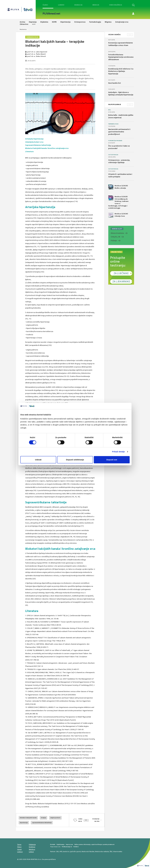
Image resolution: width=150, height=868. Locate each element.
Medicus (96, 5)
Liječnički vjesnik (75, 852)
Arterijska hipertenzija (34, 139)
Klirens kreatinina (117, 233)
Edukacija (78, 5)
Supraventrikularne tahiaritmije (38, 145)
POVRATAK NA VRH (96, 820)
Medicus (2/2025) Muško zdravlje (118, 187)
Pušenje (114, 241)
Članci (45, 5)
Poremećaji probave (115, 141)
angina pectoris (55, 818)
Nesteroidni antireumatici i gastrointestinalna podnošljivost (119, 132)
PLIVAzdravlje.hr (67, 847)
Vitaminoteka (118, 852)
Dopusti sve (112, 460)
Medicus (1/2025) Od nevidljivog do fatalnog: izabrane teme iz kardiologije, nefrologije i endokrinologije (118, 202)
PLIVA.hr (76, 847)
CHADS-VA (115, 237)
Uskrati (38, 460)
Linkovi (31, 852)
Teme (19, 844)
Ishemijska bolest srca (34, 142)
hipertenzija (24, 823)
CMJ (57, 852)
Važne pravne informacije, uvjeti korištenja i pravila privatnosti (94, 844)
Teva (52, 847)
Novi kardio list (115, 83)
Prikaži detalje (118, 452)
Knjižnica (32, 847)
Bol (110, 110)
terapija (43, 818)
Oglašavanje (60, 844)
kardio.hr (66, 852)
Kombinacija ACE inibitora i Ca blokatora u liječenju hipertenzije (121, 71)
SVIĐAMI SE (84, 820)
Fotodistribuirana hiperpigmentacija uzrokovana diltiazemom (121, 57)
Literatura (29, 152)
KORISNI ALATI (117, 229)
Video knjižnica (116, 5)
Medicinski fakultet (88, 852)
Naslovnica (23, 29)
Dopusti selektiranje (75, 460)
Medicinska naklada (102, 852)
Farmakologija (32, 37)
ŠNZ (111, 852)
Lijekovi (61, 5)
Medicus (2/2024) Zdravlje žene (118, 215)
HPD (61, 852)
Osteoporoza (113, 155)
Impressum (69, 844)
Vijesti (19, 849)
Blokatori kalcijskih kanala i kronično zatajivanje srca (47, 148)
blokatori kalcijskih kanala (28, 818)
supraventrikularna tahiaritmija (42, 823)
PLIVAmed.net (51, 14)
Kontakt (53, 844)
